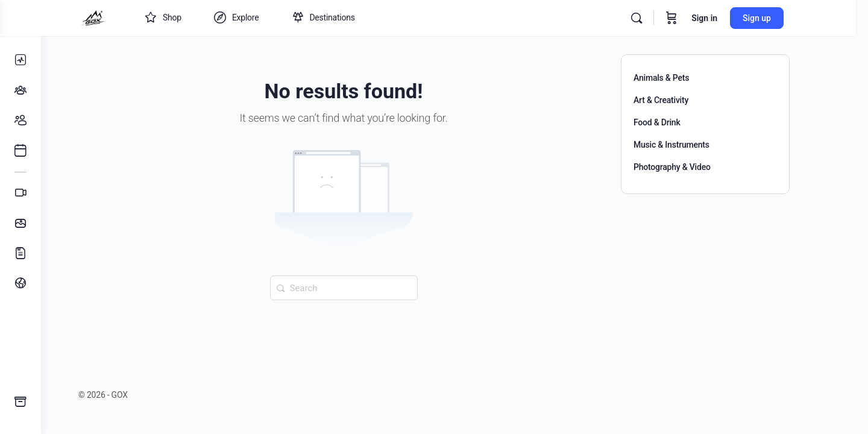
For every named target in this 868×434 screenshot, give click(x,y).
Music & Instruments (692, 145)
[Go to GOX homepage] (119, 17)
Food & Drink (678, 122)
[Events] (20, 151)
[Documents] (20, 253)
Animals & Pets (682, 78)
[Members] (20, 121)
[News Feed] (20, 60)
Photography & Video (693, 167)
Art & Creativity (681, 100)
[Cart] (698, 18)
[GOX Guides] (20, 402)
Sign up (783, 18)
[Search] (663, 18)
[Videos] (20, 193)
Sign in (731, 18)
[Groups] (20, 90)
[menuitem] (20, 283)
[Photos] (20, 223)
